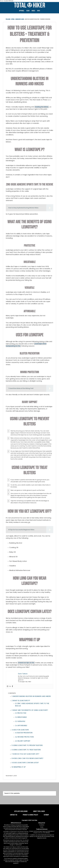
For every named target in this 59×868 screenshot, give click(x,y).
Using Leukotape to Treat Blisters (26, 750)
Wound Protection (24, 737)
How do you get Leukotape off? (25, 754)
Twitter (42, 827)
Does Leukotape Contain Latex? (25, 763)
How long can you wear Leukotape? (27, 758)
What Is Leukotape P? (21, 701)
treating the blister (42, 107)
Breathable (21, 717)
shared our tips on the (26, 663)
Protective (21, 713)
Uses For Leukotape (20, 730)
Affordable (21, 726)
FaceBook (42, 825)
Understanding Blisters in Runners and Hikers (31, 696)
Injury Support (23, 741)
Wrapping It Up (19, 767)
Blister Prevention (24, 733)
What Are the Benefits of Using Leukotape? (30, 710)
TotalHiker (29, 5)
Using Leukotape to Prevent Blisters (27, 745)
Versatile (20, 721)
